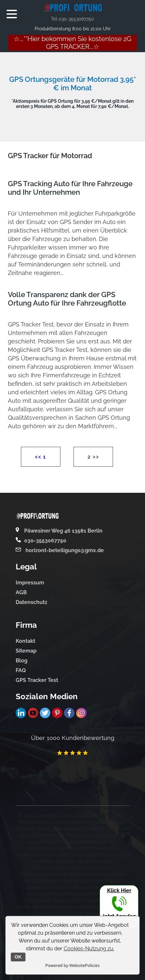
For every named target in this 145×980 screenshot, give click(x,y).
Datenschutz (32, 602)
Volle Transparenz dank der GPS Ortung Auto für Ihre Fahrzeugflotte (67, 299)
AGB (21, 592)
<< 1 (40, 457)
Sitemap (26, 651)
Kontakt (25, 641)
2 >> (93, 457)
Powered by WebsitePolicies (72, 965)
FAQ (21, 670)
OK (18, 957)
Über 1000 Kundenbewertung (73, 738)
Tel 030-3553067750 (72, 19)
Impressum (30, 583)
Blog (22, 661)
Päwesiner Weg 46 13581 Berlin (63, 531)
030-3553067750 (45, 541)
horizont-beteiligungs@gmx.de (64, 550)
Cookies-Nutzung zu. (89, 949)
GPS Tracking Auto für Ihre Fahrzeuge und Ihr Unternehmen (70, 188)
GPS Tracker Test (37, 680)
